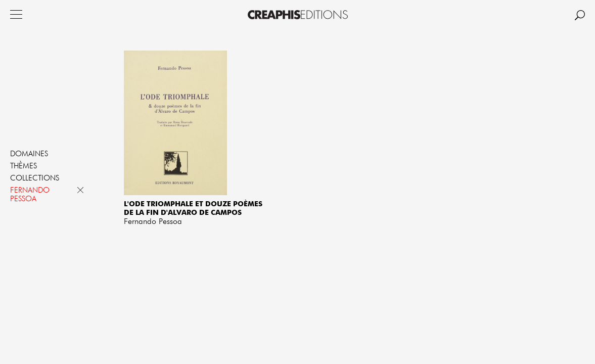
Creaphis (298, 15)
